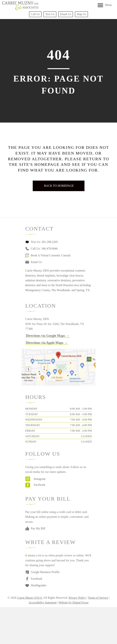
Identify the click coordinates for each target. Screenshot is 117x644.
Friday (30, 431)
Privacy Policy (77, 598)
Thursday (33, 425)
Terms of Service (98, 598)
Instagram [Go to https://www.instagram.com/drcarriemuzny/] (40, 479)
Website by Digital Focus (74, 603)
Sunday (31, 442)
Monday (31, 409)
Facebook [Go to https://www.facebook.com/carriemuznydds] (40, 485)
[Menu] (105, 5)
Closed (86, 436)
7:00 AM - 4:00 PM (81, 420)
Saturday (33, 436)
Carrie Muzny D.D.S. (30, 598)
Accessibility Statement (43, 603)
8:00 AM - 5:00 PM (81, 409)
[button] (48, 336)
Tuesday (32, 414)
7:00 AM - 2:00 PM (81, 431)
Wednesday (34, 420)
